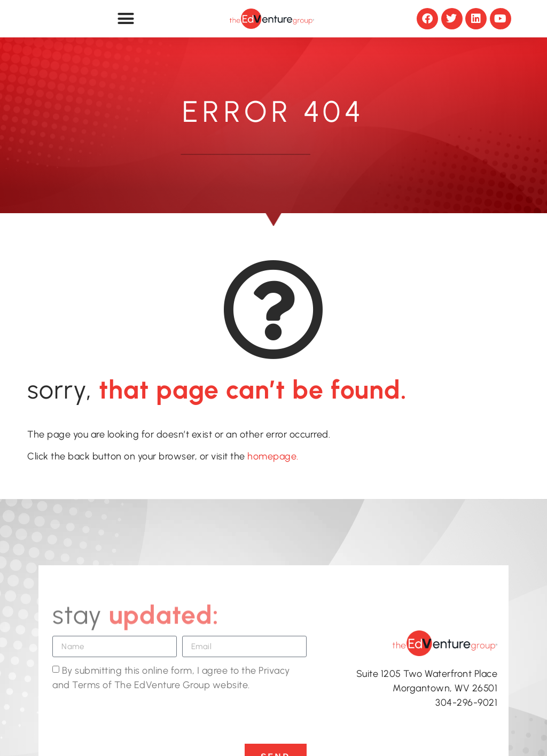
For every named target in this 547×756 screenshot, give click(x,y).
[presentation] (134, 718)
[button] (126, 19)
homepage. (272, 456)
